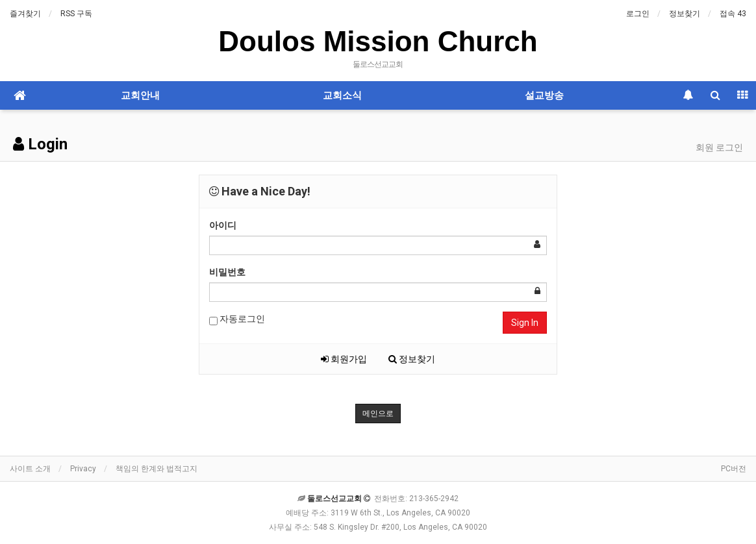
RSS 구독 (76, 14)
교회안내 (140, 95)
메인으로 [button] (378, 414)
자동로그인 (237, 319)
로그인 (638, 14)
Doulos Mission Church (378, 41)
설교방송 (544, 95)
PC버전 (734, 469)
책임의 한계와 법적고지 (157, 469)
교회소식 (342, 95)
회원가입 (344, 359)
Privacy (83, 469)
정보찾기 (685, 14)
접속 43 (733, 14)
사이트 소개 (30, 469)
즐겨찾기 (25, 14)
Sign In (525, 323)
